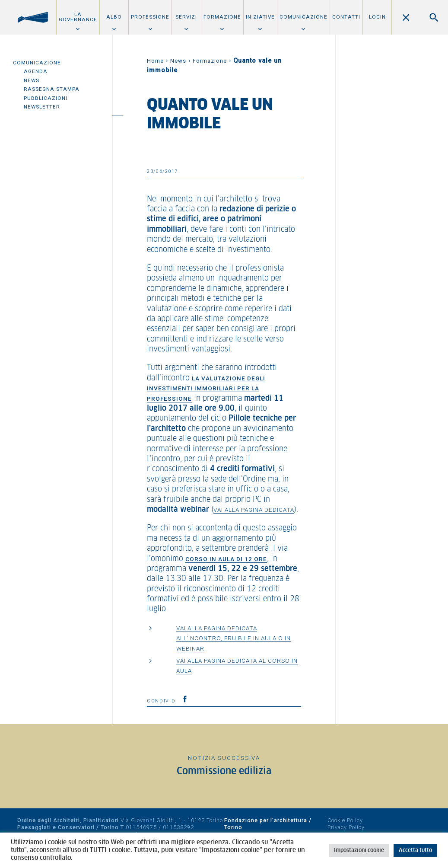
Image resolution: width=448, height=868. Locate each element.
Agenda (36, 71)
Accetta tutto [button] (415, 850)
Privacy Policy (346, 827)
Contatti (346, 17)
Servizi (186, 17)
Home (155, 61)
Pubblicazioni (46, 98)
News (32, 80)
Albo (114, 17)
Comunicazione (303, 17)
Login (377, 17)
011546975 (141, 827)
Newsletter (42, 107)
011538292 (178, 827)
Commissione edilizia (224, 771)
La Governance (78, 17)
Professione (150, 17)
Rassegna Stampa (52, 89)
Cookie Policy (345, 820)
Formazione (222, 17)
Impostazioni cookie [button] (359, 850)
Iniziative (260, 17)
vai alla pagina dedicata (254, 510)
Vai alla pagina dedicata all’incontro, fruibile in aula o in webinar (234, 638)
